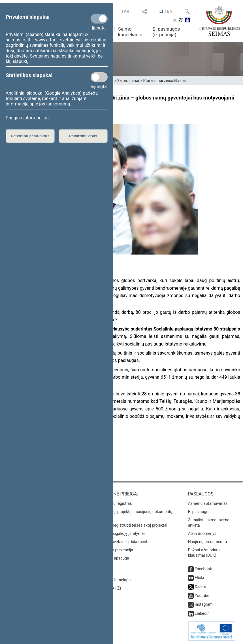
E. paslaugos (199, 512)
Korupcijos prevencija (114, 550)
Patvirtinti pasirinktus (30, 136)
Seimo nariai (128, 80)
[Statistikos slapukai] (99, 77)
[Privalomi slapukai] (99, 19)
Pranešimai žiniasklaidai (164, 80)
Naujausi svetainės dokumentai (123, 542)
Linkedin (202, 613)
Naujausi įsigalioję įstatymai (120, 533)
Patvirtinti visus (83, 136)
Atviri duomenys (202, 533)
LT (162, 11)
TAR (125, 11)
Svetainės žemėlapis (113, 580)
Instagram (204, 604)
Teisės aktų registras (114, 503)
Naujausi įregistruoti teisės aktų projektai (131, 525)
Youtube (202, 596)
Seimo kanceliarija (130, 32)
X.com (201, 586)
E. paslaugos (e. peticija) (166, 32)
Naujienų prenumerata (208, 542)
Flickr (200, 578)
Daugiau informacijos (27, 118)
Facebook (203, 569)
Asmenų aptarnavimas (208, 503)
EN (170, 11)
